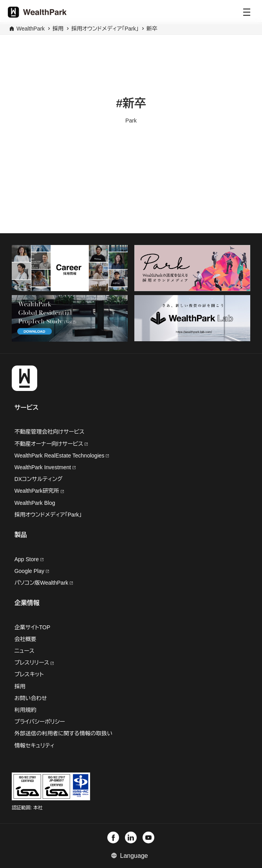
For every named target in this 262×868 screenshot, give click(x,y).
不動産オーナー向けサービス (51, 444)
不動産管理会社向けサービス (50, 432)
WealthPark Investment (45, 467)
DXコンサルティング (39, 479)
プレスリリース (34, 663)
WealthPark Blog (35, 503)
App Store (29, 559)
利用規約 (25, 710)
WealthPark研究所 (38, 491)
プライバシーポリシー (40, 722)
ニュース (24, 651)
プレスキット (29, 674)
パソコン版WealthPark (44, 583)
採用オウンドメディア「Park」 (105, 29)
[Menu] (247, 12)
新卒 (152, 29)
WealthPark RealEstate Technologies (62, 456)
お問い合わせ (31, 698)
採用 (20, 686)
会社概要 (25, 639)
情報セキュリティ (35, 746)
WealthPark (31, 29)
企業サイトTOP (33, 627)
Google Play (32, 571)
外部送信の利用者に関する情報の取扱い (63, 733)
